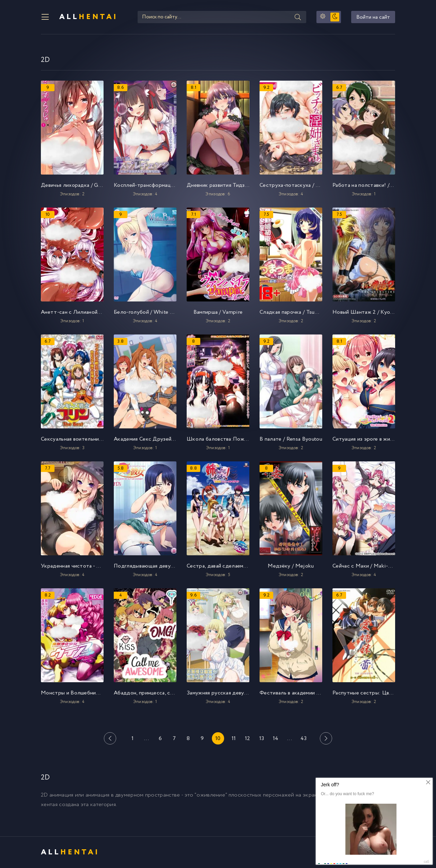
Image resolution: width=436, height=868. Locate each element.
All (89, 17)
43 (304, 739)
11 (234, 739)
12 (248, 739)
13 (262, 739)
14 (276, 739)
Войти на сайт (373, 17)
